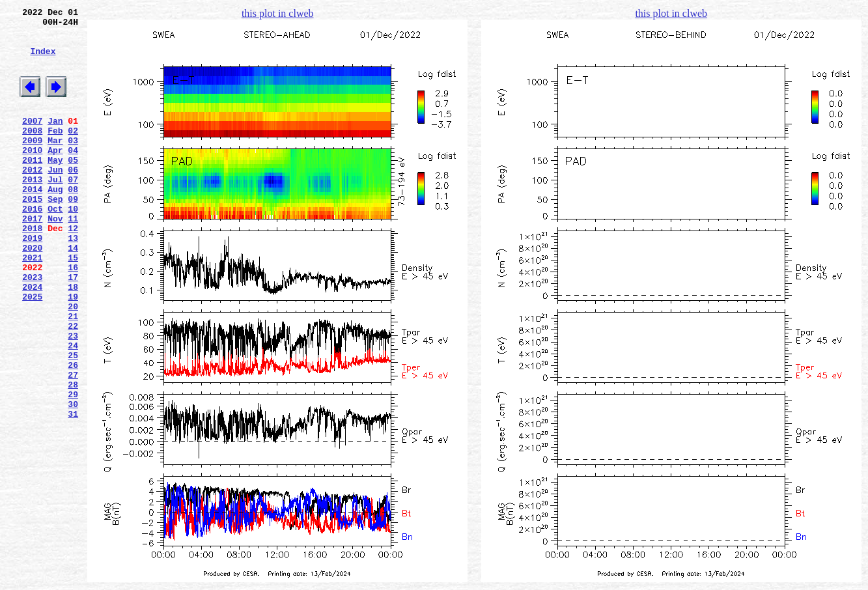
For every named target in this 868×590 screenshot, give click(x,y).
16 (73, 316)
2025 (32, 351)
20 (73, 363)
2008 (32, 152)
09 (73, 234)
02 (73, 152)
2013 (32, 210)
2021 (32, 304)
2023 (32, 328)
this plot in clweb (278, 13)
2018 (32, 269)
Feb (55, 152)
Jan (55, 140)
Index (43, 61)
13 (73, 281)
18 (73, 339)
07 (73, 210)
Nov (55, 257)
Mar (55, 163)
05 (73, 187)
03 (73, 163)
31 (73, 492)
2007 (32, 140)
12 (73, 269)
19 (73, 351)
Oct (55, 246)
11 (73, 257)
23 (73, 398)
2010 (32, 175)
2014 (32, 222)
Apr (55, 175)
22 (73, 386)
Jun (55, 199)
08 (73, 222)
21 (73, 374)
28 (73, 457)
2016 (32, 246)
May (55, 187)
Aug (55, 222)
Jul (55, 210)
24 (73, 410)
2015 (32, 234)
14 (73, 292)
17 (73, 328)
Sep (55, 234)
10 (73, 246)
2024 (32, 339)
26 (73, 433)
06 (73, 199)
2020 (32, 292)
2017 (32, 257)
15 (73, 304)
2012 (32, 199)
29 (73, 468)
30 (73, 480)
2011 (32, 187)
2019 (32, 281)
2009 (32, 163)
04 (73, 175)
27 (73, 445)
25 (73, 421)
